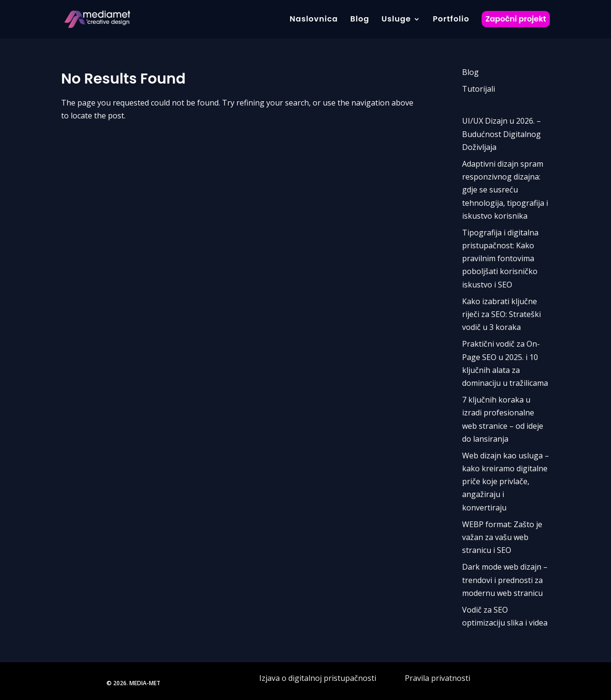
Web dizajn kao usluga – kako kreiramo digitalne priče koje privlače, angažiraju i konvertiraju (506, 482)
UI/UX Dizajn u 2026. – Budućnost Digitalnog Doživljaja (501, 134)
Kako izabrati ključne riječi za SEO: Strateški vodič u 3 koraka (501, 314)
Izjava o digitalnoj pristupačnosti (319, 678)
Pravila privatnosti (437, 678)
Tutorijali (479, 89)
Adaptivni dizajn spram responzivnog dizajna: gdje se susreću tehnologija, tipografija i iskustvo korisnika (505, 190)
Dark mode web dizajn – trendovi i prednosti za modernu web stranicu (505, 580)
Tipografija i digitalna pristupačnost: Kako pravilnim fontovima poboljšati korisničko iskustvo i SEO (500, 259)
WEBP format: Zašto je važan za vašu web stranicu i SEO (502, 537)
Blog (470, 72)
